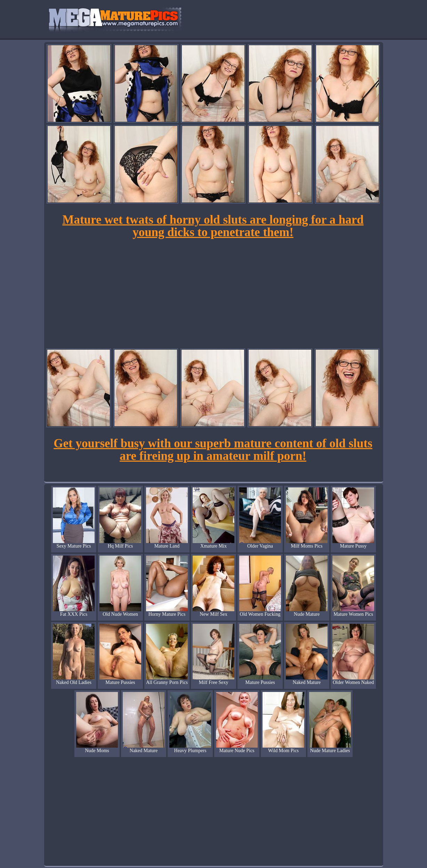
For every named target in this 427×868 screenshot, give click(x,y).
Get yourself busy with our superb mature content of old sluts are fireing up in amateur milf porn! (213, 450)
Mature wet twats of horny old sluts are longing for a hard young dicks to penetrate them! (213, 226)
